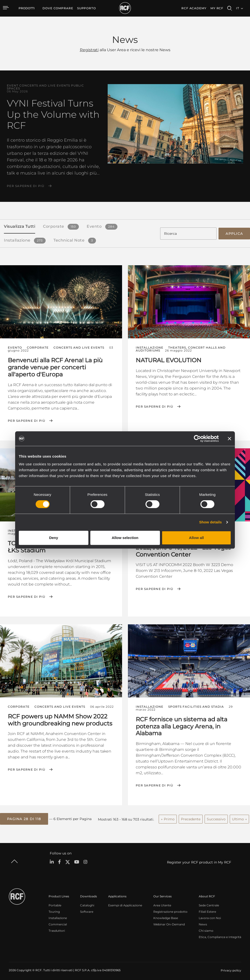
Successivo (216, 817)
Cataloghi (87, 903)
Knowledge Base (166, 916)
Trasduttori (57, 928)
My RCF (217, 8)
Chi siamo (206, 928)
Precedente (191, 817)
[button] (24, 817)
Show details (211, 522)
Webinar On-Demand (169, 922)
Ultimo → (239, 817)
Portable (55, 903)
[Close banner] (229, 439)
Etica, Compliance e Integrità (220, 935)
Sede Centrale (209, 903)
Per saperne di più (26, 186)
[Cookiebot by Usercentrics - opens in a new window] (197, 439)
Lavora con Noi (210, 916)
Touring (54, 909)
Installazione (58, 916)
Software (87, 909)
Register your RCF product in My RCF (199, 860)
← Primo (168, 817)
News (203, 922)
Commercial (58, 922)
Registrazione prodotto (170, 909)
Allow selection (125, 538)
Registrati (89, 50)
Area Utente (162, 903)
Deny (54, 538)
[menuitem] (58, 8)
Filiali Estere (207, 909)
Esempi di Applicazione (125, 903)
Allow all (196, 538)
